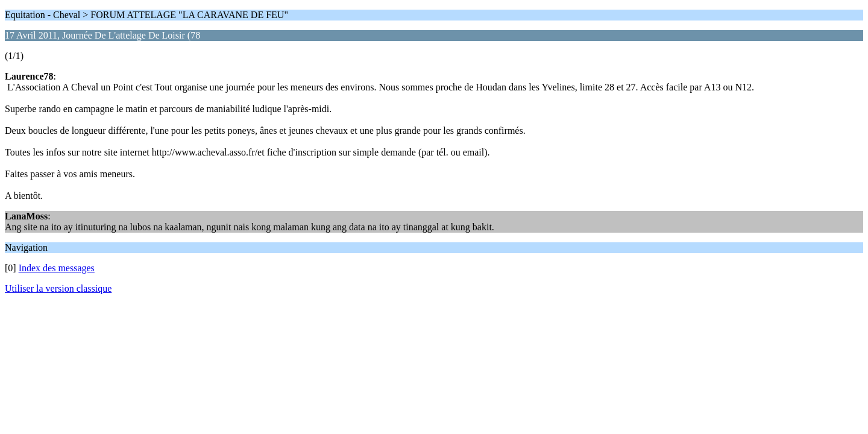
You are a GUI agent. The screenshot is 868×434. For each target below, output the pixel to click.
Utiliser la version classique (58, 288)
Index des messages (57, 268)
